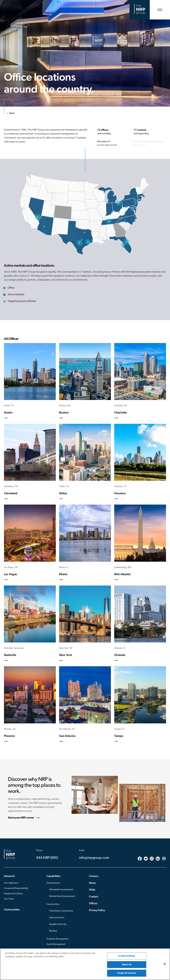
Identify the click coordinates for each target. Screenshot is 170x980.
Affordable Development (61, 890)
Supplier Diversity (58, 924)
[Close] (165, 964)
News (92, 883)
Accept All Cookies (127, 973)
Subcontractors (57, 918)
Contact (94, 896)
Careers (94, 876)
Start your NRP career (23, 818)
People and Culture (13, 894)
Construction (53, 904)
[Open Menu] (160, 10)
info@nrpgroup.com (94, 858)
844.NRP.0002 (47, 858)
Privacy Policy (97, 910)
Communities (12, 909)
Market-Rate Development (62, 896)
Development (53, 883)
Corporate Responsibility (16, 888)
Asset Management (56, 944)
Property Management (58, 939)
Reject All (127, 965)
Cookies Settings (127, 956)
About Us (9, 876)
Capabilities (53, 876)
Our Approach (11, 883)
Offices (93, 903)
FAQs (92, 890)
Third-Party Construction (61, 911)
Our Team (9, 899)
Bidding (53, 931)
